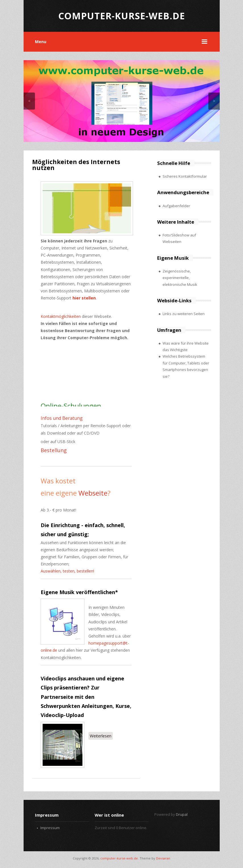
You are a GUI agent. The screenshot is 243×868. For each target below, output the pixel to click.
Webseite (93, 493)
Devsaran (163, 858)
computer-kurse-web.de (119, 858)
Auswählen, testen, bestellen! (67, 571)
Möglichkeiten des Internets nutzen (76, 165)
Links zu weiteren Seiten (184, 314)
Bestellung (54, 450)
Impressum (50, 828)
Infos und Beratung (62, 418)
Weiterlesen (101, 735)
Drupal (182, 814)
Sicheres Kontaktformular (185, 176)
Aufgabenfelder (176, 206)
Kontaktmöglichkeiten (61, 316)
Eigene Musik (58, 592)
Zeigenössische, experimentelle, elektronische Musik (180, 278)
